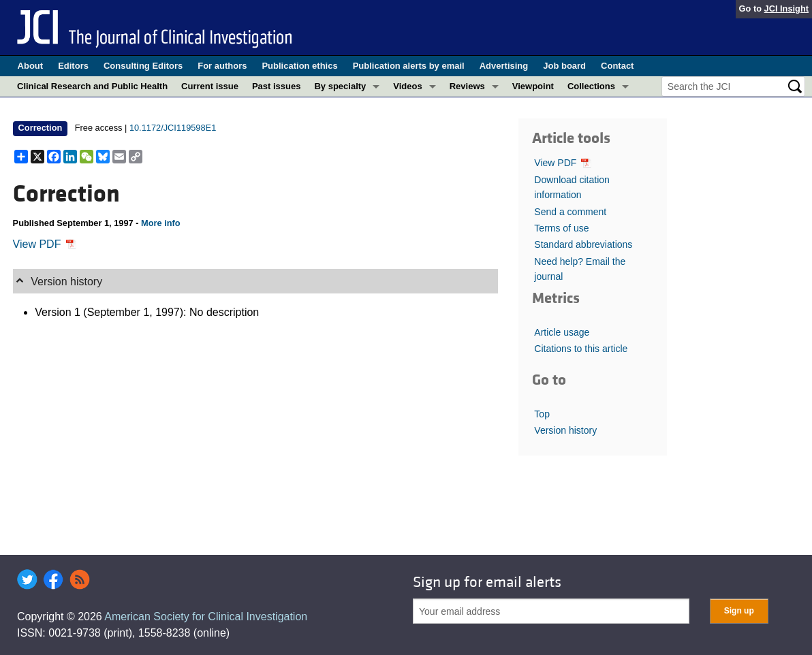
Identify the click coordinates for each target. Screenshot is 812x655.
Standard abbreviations (583, 244)
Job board (564, 66)
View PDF (45, 244)
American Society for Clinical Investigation (206, 617)
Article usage (562, 332)
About (31, 66)
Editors (73, 66)
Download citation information (572, 187)
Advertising (504, 66)
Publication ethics (299, 66)
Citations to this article (581, 349)
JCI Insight (786, 9)
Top (542, 414)
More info (161, 223)
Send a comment (570, 212)
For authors (222, 66)
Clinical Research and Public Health (92, 86)
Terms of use (561, 228)
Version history (565, 430)
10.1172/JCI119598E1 (173, 128)
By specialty (340, 86)
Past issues (277, 86)
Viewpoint (533, 86)
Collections (591, 86)
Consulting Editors (143, 66)
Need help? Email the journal (580, 269)
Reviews (467, 86)
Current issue (210, 86)
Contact (617, 66)
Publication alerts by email (409, 66)
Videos (407, 86)
